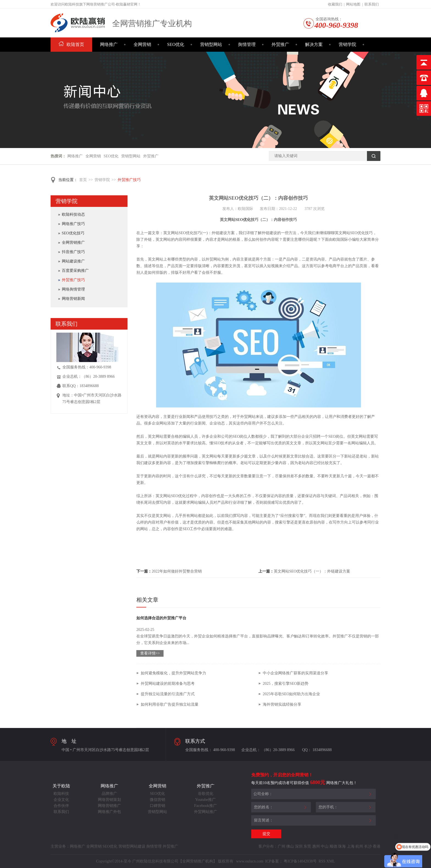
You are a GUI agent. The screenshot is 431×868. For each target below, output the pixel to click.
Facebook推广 (205, 806)
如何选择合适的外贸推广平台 (161, 618)
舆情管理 (247, 44)
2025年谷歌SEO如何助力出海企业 (291, 694)
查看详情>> (150, 653)
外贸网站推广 (206, 812)
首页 (83, 180)
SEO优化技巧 (73, 233)
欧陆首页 (71, 44)
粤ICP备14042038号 (300, 861)
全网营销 (142, 44)
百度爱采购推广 (75, 271)
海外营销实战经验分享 (282, 704)
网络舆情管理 (73, 289)
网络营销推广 (109, 806)
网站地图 (353, 4)
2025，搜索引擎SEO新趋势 (286, 684)
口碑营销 (158, 806)
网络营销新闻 (73, 299)
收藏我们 (335, 4)
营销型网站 (211, 44)
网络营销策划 (109, 800)
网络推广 (109, 44)
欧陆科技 (61, 794)
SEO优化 (176, 44)
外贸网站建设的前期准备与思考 (168, 684)
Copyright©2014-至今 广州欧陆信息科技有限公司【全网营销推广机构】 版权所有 (165, 861)
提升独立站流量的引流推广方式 (168, 694)
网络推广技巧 (73, 224)
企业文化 (61, 800)
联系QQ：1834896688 (81, 386)
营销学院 (347, 44)
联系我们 (372, 4)
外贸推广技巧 (129, 180)
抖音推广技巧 (73, 252)
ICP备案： (274, 861)
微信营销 (158, 800)
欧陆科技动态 (73, 214)
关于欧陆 (61, 786)
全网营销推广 (73, 243)
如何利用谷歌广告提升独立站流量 (170, 704)
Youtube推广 (205, 800)
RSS (321, 861)
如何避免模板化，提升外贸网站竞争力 (173, 673)
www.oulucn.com (250, 861)
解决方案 (314, 44)
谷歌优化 (206, 794)
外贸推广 (280, 44)
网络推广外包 (109, 812)
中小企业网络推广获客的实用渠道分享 (295, 673)
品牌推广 (109, 794)
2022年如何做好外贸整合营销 (177, 571)
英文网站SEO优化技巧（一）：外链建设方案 (312, 571)
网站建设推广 (73, 261)
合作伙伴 (61, 806)
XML (331, 861)
